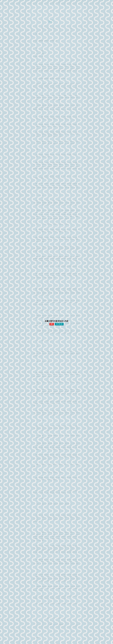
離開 (52, 324)
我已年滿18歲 (59, 324)
